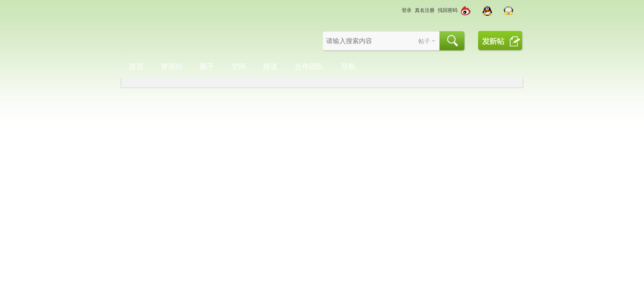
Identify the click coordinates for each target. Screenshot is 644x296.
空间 (239, 67)
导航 (348, 67)
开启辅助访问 (373, 6)
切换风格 (394, 10)
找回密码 (448, 10)
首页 (136, 67)
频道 (270, 67)
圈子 (207, 67)
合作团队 (309, 67)
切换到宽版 (382, 10)
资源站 (172, 67)
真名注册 (425, 10)
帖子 (424, 41)
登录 (407, 10)
